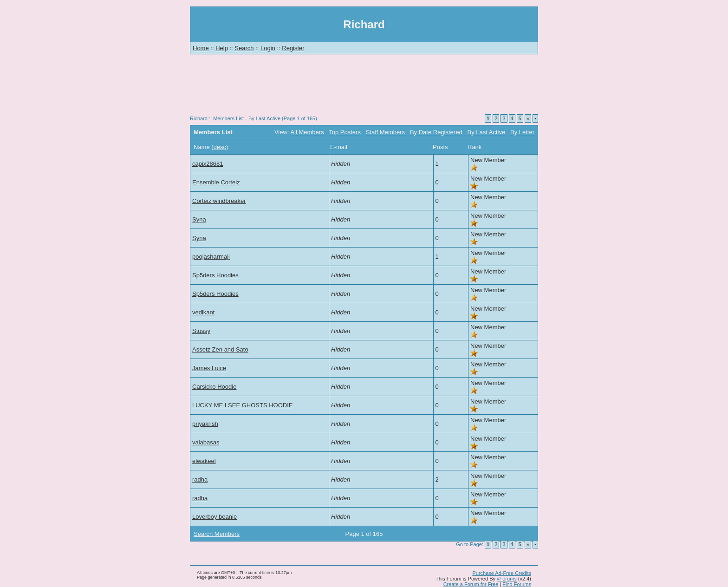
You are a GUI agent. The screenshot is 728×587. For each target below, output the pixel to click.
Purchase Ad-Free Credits (502, 573)
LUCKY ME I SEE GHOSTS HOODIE (242, 405)
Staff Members (385, 132)
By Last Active (486, 132)
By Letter (522, 132)
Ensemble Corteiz (216, 182)
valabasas (206, 442)
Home (201, 48)
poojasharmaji (211, 257)
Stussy (201, 331)
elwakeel (204, 461)
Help (222, 48)
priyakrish (205, 424)
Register (293, 48)
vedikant (203, 312)
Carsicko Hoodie (214, 387)
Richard (199, 118)
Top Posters (345, 132)
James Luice (209, 368)
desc (220, 147)
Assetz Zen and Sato (220, 349)
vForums (507, 579)
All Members (307, 132)
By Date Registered (436, 132)
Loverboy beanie (214, 517)
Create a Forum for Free (471, 584)
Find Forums (517, 584)
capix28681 (208, 164)
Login (268, 48)
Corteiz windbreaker (219, 201)
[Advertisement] (364, 88)
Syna (199, 219)
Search (244, 48)
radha (200, 479)
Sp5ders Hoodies (215, 275)
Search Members (217, 534)
